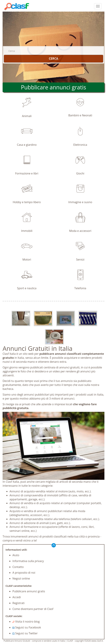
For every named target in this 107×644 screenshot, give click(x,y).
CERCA (53, 59)
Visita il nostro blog (26, 622)
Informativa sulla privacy (28, 561)
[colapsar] (98, 6)
